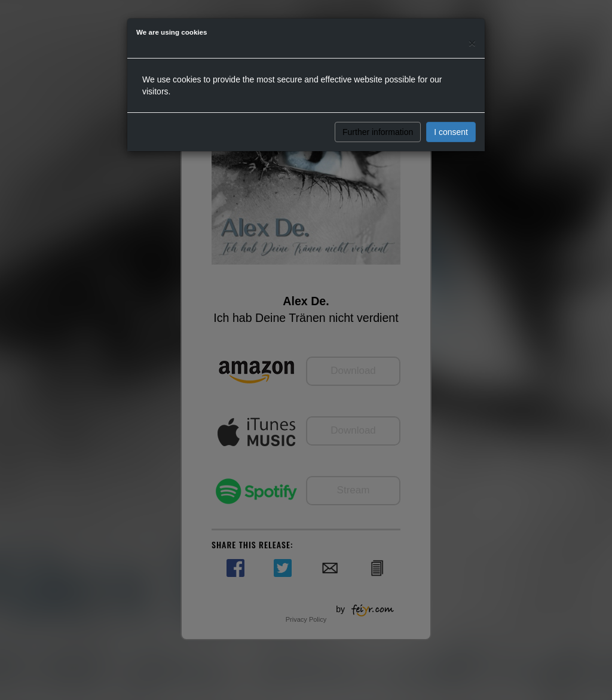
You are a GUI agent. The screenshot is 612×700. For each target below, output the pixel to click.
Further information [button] (378, 132)
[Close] (472, 43)
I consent (451, 132)
